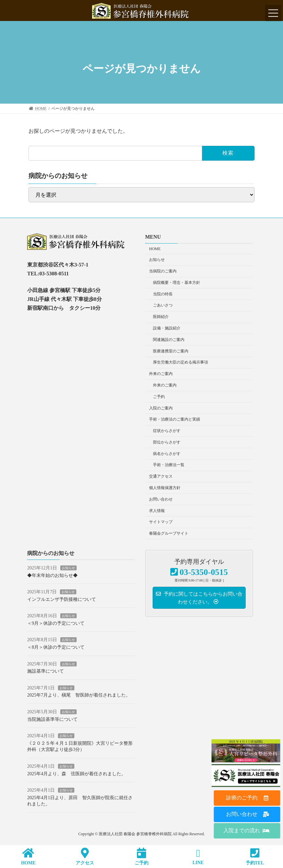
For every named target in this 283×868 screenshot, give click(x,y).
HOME (155, 249)
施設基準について (46, 671)
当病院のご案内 (163, 271)
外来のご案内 (161, 374)
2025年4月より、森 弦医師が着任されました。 (76, 774)
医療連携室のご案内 (171, 351)
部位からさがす (167, 442)
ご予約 (159, 397)
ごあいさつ (163, 306)
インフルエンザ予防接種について (62, 599)
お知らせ (157, 260)
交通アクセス (161, 477)
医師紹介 (161, 317)
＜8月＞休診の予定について (56, 648)
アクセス (85, 856)
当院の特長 (163, 294)
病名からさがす (167, 454)
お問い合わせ (161, 499)
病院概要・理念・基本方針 (177, 283)
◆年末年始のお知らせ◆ (52, 575)
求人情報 (157, 511)
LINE (198, 857)
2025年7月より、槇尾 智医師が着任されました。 (79, 695)
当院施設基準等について (52, 719)
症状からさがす (167, 431)
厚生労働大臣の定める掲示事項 (180, 363)
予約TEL (255, 856)
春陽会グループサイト (169, 534)
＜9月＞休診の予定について (56, 623)
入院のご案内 (161, 408)
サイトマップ (161, 522)
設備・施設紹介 (167, 328)
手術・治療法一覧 (169, 465)
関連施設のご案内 (169, 340)
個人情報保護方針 (165, 488)
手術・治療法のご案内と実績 (175, 420)
